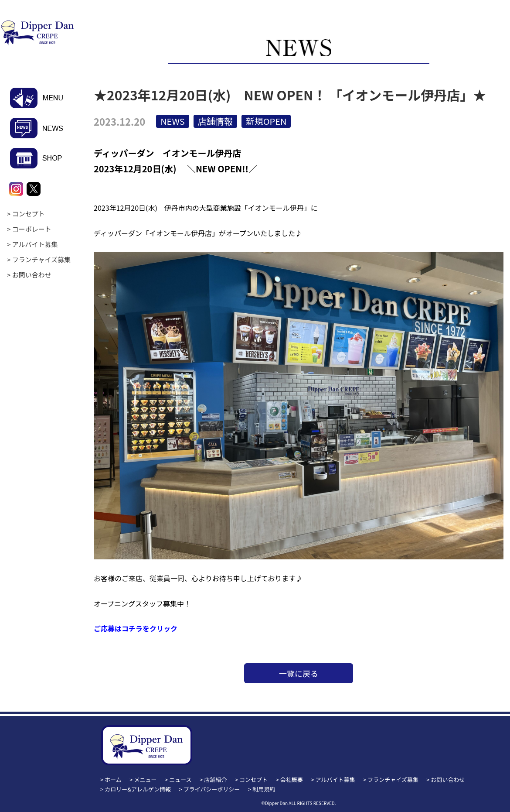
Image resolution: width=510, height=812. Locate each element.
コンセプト (29, 214)
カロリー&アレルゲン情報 (138, 789)
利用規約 (264, 789)
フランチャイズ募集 (41, 259)
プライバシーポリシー (212, 789)
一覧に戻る (299, 673)
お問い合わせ (32, 275)
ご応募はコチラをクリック (136, 628)
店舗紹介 (215, 779)
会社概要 (292, 779)
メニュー (146, 779)
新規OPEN (266, 121)
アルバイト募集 (35, 244)
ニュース (180, 779)
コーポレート (32, 229)
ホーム (113, 779)
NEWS (173, 121)
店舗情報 (215, 121)
